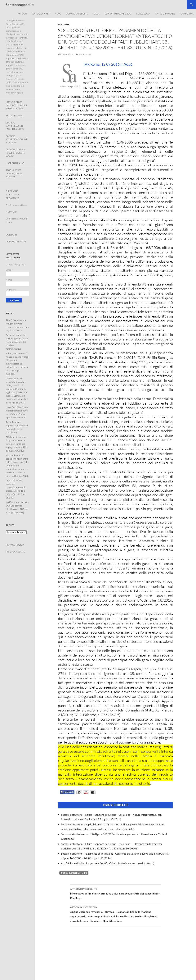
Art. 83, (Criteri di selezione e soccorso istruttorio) (127, 863)
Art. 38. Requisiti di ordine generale (80, 863)
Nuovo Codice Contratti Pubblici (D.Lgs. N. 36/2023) (16, 105)
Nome (9, 280)
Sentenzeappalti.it (20, 5)
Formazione (187, 14)
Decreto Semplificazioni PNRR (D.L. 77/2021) (15, 126)
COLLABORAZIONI (16, 242)
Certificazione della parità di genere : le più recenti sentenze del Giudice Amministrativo (17, 342)
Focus (96, 14)
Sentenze (64, 24)
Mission (22, 14)
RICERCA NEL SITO (16, 552)
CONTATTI (11, 235)
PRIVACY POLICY (15, 545)
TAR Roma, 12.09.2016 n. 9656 (108, 64)
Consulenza (143, 14)
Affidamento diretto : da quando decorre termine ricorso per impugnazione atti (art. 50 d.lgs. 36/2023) (17, 444)
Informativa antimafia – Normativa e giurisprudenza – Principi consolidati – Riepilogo (115, 893)
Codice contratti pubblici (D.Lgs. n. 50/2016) (16, 153)
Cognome (11, 290)
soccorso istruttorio (74, 873)
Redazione (85, 54)
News (58, 14)
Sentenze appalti (41, 14)
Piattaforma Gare (165, 14)
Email (9, 270)
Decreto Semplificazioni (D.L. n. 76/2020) (17, 139)
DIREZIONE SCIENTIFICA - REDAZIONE (13, 195)
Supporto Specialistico (118, 14)
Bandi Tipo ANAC (15, 116)
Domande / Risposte (77, 14)
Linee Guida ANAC (15, 163)
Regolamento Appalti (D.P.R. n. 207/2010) (14, 173)
